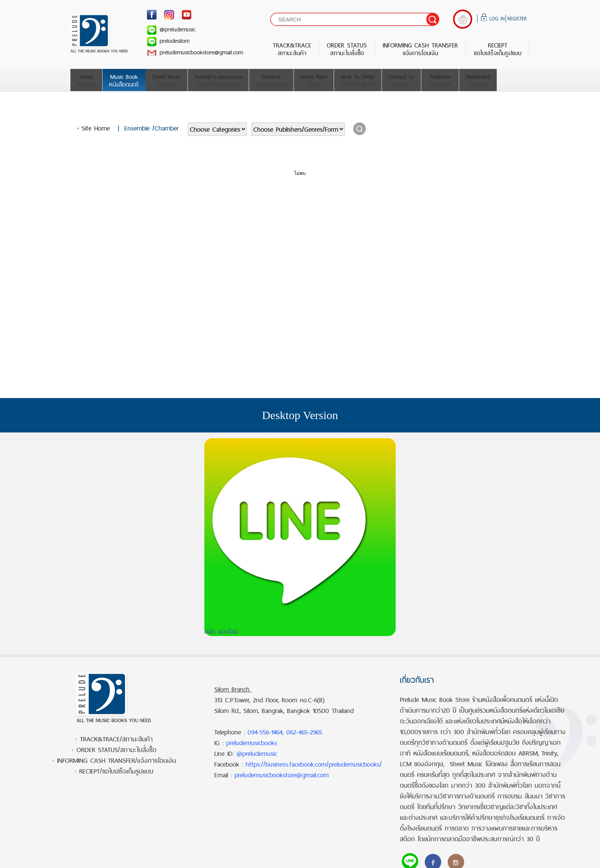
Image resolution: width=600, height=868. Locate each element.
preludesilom (168, 41)
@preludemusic (171, 29)
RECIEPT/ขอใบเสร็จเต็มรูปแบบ (116, 771)
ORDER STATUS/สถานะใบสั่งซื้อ (117, 750)
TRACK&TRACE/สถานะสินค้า (116, 739)
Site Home (96, 128)
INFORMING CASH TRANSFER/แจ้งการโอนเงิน (117, 760)
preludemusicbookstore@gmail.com (195, 52)
